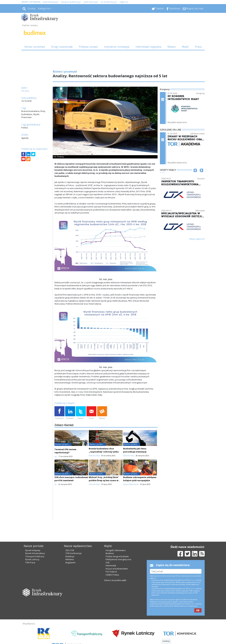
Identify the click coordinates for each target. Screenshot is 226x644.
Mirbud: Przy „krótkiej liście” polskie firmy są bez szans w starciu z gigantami (104, 480)
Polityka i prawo (88, 47)
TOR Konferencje (74, 553)
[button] (195, 175)
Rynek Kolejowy (33, 550)
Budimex (110, 553)
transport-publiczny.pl (71, 2)
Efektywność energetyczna (118, 559)
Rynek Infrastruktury (35, 553)
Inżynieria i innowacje (117, 47)
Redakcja (70, 556)
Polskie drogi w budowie (117, 556)
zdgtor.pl (124, 2)
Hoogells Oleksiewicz (116, 550)
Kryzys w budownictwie (117, 569)
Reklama (70, 559)
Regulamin (70, 563)
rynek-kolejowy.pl (50, 2)
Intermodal (111, 565)
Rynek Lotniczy (32, 559)
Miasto (172, 47)
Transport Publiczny (35, 556)
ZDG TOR (70, 550)
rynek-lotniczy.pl (91, 2)
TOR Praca (30, 563)
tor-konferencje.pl (109, 2)
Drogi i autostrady (62, 47)
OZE (108, 563)
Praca (198, 47)
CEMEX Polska (112, 575)
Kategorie (44, 8)
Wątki (185, 47)
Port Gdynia (111, 572)
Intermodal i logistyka (148, 47)
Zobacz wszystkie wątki (115, 580)
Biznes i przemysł (35, 47)
